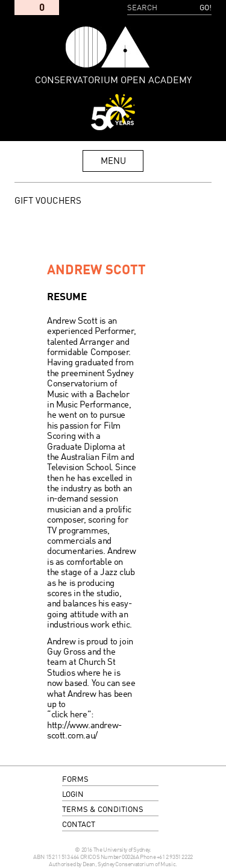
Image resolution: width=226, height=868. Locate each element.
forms (75, 780)
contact (79, 825)
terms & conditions (103, 810)
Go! (206, 8)
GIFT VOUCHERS (48, 201)
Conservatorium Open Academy (108, 47)
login (73, 795)
